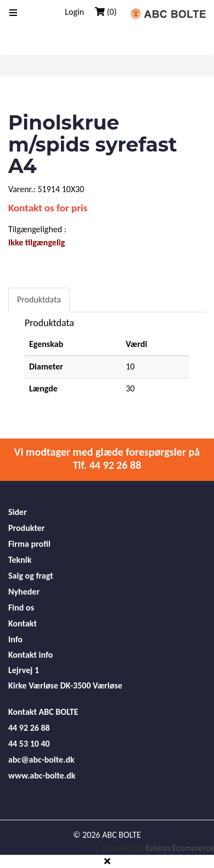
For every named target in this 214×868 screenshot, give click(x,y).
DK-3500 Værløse (91, 685)
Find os (21, 607)
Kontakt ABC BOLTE (43, 712)
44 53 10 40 (29, 744)
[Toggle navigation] (13, 13)
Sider (18, 512)
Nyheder (24, 592)
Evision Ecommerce (180, 848)
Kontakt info (30, 655)
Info (15, 639)
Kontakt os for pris (48, 208)
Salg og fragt (31, 576)
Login (74, 12)
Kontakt (22, 623)
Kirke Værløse (33, 685)
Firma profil (29, 544)
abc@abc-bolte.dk (41, 760)
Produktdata (39, 299)
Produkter (26, 528)
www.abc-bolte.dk (42, 775)
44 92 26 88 (29, 728)
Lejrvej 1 (24, 670)
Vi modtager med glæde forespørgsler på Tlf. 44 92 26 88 (107, 458)
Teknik (20, 560)
